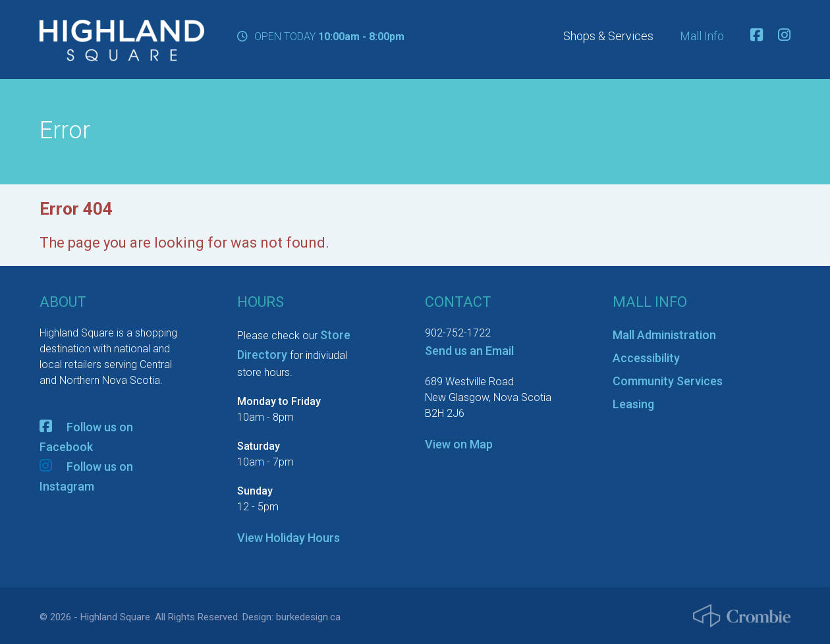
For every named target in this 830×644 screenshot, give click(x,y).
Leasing (633, 404)
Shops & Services (608, 36)
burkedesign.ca (308, 617)
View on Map (459, 444)
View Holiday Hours (289, 538)
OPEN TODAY (321, 37)
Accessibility (646, 358)
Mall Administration (664, 335)
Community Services (668, 381)
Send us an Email (469, 351)
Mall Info (702, 36)
